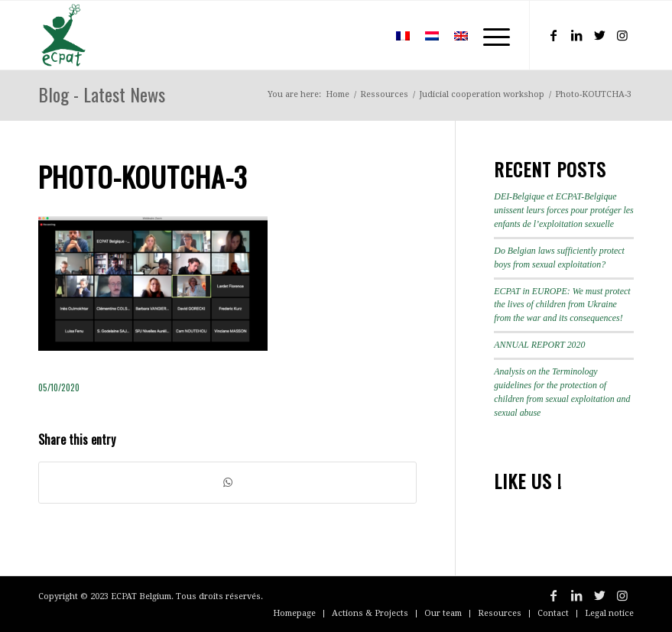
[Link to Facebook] (554, 35)
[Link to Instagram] (622, 35)
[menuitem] (366, 35)
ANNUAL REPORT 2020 (539, 345)
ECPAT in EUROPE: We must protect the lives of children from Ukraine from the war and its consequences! (562, 305)
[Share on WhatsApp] (227, 483)
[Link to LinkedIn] (576, 35)
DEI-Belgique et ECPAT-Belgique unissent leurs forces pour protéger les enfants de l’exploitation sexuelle (563, 210)
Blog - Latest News (102, 94)
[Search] (366, 35)
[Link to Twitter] (599, 35)
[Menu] (489, 35)
